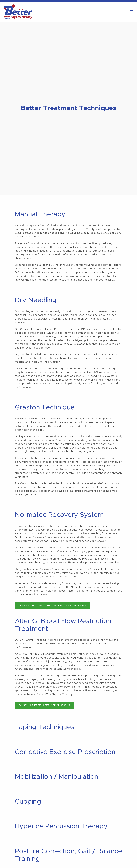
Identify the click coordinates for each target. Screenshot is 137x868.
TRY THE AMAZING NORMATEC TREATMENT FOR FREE (52, 606)
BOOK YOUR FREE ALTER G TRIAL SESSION (45, 705)
